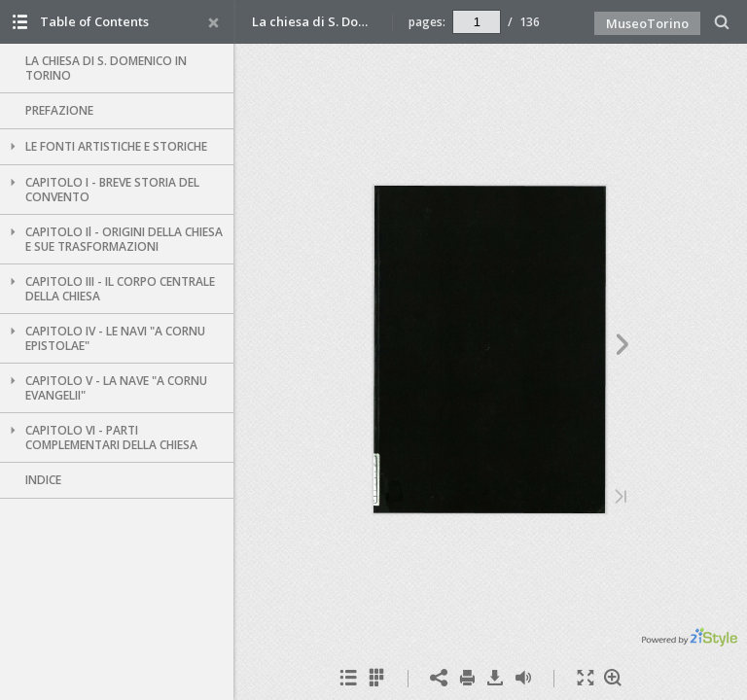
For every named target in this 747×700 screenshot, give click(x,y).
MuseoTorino (647, 23)
